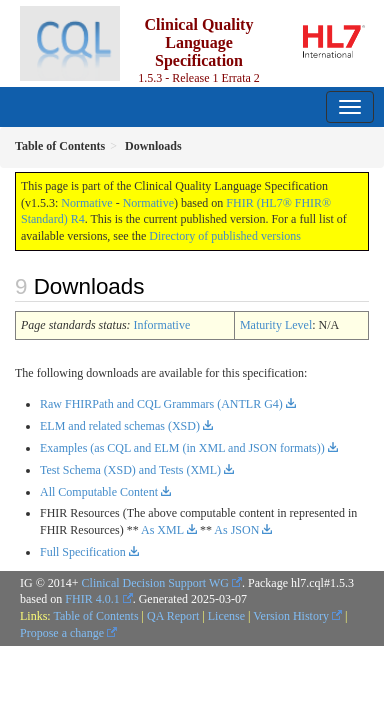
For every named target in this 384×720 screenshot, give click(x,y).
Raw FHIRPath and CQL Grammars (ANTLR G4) (161, 404)
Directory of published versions (225, 236)
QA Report (173, 616)
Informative (162, 325)
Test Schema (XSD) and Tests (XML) (130, 470)
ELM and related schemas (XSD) (120, 426)
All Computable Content (99, 492)
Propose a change (62, 633)
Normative (86, 203)
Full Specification (83, 552)
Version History (291, 616)
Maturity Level (276, 325)
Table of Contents (95, 616)
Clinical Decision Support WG (155, 583)
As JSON (236, 530)
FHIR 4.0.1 (92, 599)
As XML (162, 530)
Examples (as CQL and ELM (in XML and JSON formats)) (182, 448)
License (226, 616)
